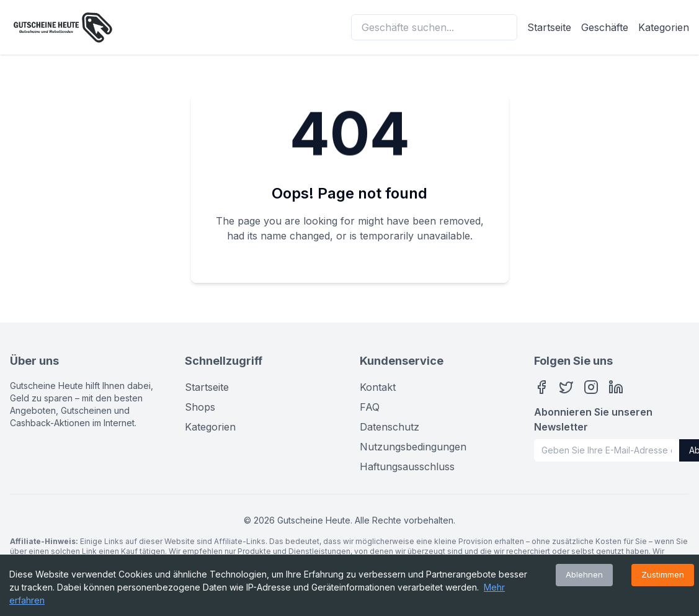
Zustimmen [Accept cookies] (663, 574)
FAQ (370, 407)
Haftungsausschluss (407, 466)
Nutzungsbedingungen (413, 447)
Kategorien (664, 27)
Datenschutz (390, 427)
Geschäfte (605, 27)
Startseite (549, 27)
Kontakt (378, 387)
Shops (200, 407)
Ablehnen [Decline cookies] (584, 574)
